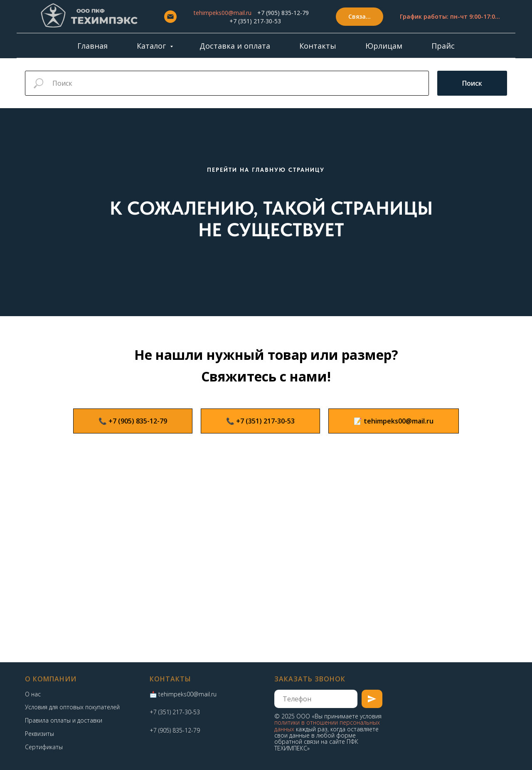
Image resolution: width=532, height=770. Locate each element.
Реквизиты (39, 734)
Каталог (152, 46)
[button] (360, 17)
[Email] (170, 17)
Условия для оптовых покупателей (72, 707)
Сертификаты (44, 747)
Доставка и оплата (235, 46)
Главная (92, 46)
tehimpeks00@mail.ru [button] (223, 13)
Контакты (318, 46)
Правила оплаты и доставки (64, 720)
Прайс (443, 46)
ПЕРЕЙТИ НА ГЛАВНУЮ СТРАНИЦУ (266, 170)
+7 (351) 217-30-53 (255, 21)
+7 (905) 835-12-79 (283, 13)
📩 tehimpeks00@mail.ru (183, 694)
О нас (33, 694)
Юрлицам (384, 46)
